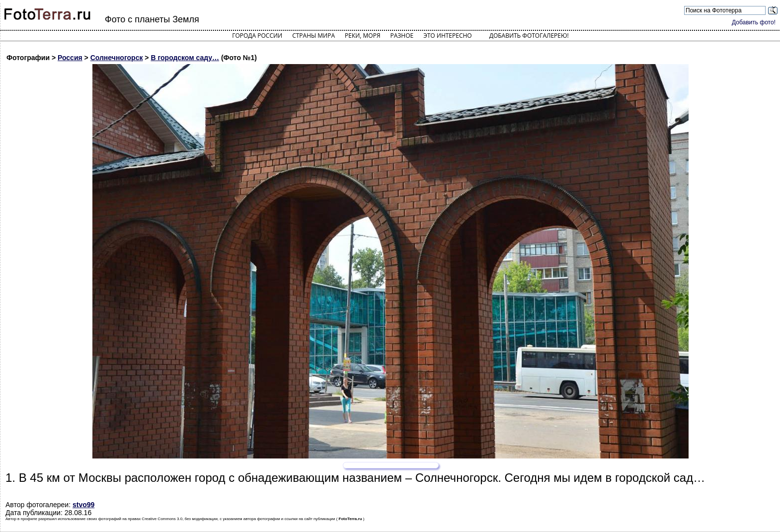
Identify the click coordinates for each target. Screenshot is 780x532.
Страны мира (313, 36)
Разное (402, 36)
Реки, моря (362, 36)
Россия (70, 58)
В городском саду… (185, 58)
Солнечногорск (117, 58)
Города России (257, 36)
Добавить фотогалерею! (529, 36)
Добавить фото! (754, 22)
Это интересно (448, 36)
